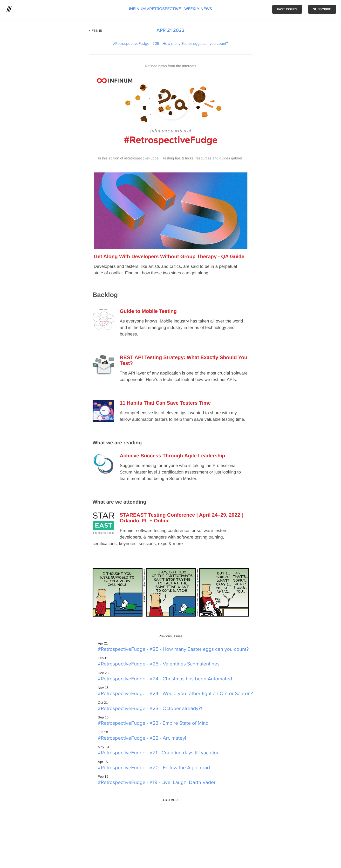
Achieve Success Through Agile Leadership (173, 456)
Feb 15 (97, 31)
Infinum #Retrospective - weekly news (170, 9)
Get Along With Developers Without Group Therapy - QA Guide (169, 257)
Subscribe (322, 10)
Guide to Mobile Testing (148, 311)
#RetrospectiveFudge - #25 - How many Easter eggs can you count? (171, 44)
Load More (170, 800)
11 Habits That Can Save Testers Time (165, 403)
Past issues (287, 10)
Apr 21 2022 (170, 31)
